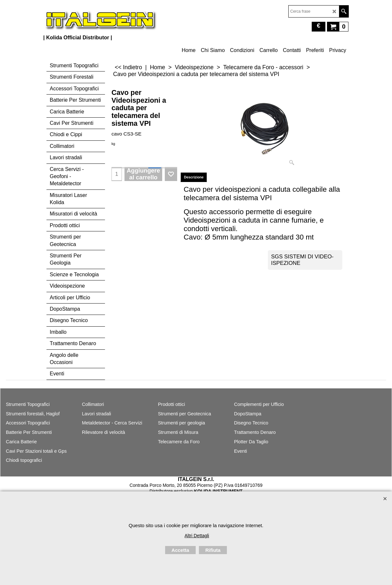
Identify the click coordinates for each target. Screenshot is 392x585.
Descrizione (194, 177)
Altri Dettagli (197, 536)
